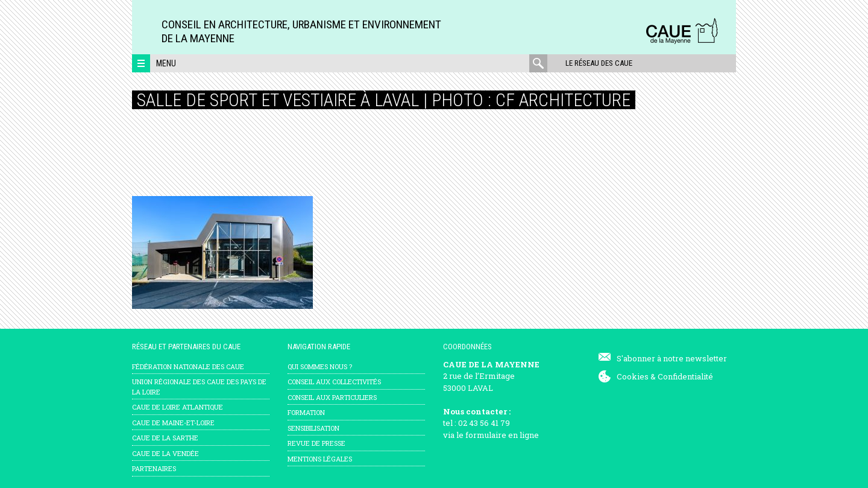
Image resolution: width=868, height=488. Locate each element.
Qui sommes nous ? (320, 366)
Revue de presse (316, 443)
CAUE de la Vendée (165, 453)
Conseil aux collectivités (334, 382)
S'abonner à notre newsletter (672, 358)
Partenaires (154, 468)
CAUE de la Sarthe (165, 438)
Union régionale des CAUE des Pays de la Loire (199, 387)
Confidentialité (685, 376)
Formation (306, 412)
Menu (166, 63)
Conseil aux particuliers (332, 397)
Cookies (633, 376)
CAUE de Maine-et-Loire (173, 423)
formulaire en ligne (502, 435)
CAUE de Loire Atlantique (178, 407)
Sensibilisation (313, 428)
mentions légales (320, 459)
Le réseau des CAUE (599, 63)
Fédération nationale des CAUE (188, 366)
